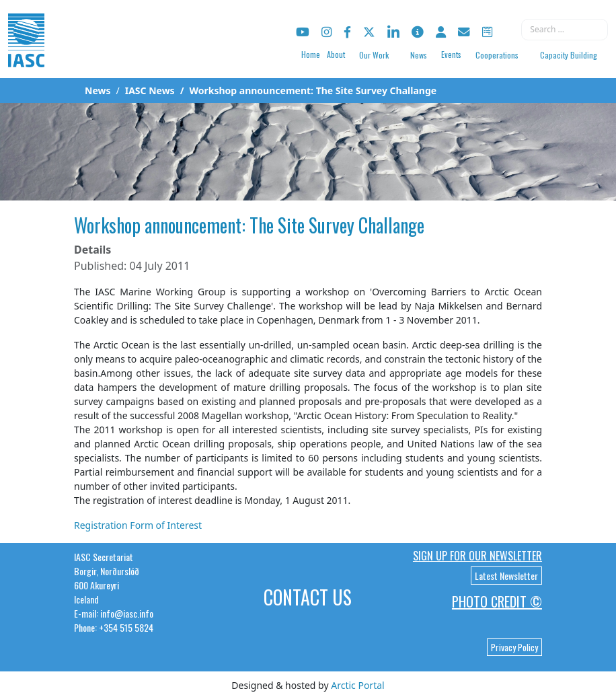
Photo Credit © (497, 601)
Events (451, 54)
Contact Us (308, 597)
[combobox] (565, 30)
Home (311, 54)
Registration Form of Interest (138, 525)
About (336, 54)
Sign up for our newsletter (477, 556)
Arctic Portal (357, 685)
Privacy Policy (514, 647)
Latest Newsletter (506, 576)
